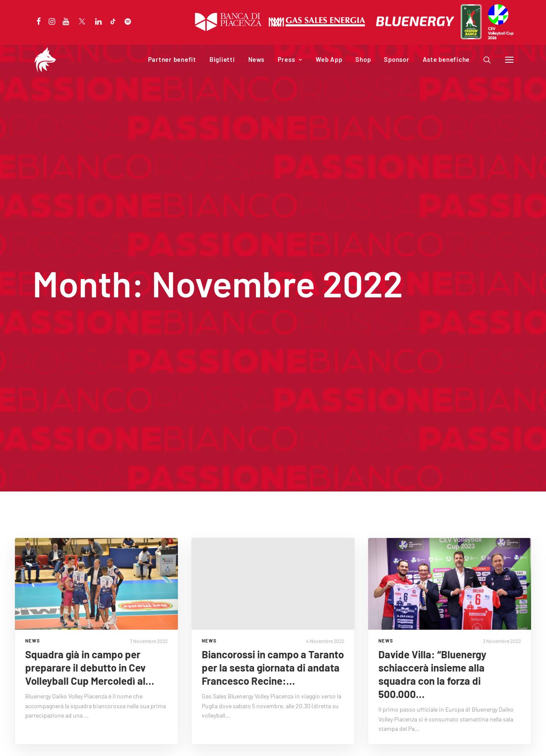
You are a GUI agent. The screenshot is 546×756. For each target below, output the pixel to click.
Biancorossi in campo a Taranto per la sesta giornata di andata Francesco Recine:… (273, 620)
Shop (363, 59)
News (256, 59)
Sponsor (396, 59)
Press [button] (290, 59)
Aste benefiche (446, 59)
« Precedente (250, 720)
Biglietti (222, 59)
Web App (329, 59)
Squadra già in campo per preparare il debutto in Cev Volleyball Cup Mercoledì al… (90, 620)
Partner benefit (172, 59)
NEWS (33, 593)
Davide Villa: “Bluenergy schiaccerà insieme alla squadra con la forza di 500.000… (432, 627)
